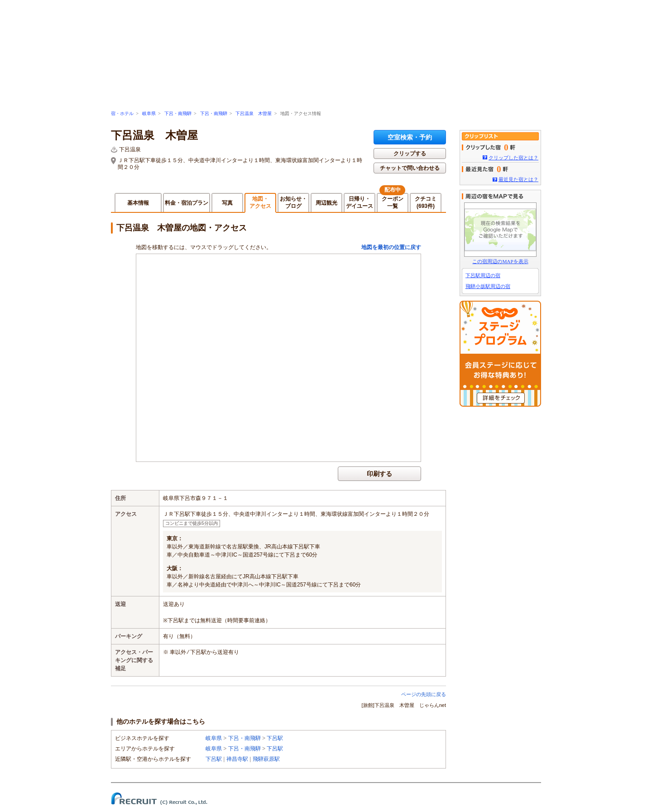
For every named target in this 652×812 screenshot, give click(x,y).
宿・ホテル (122, 113)
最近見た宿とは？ (518, 179)
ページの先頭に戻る (424, 694)
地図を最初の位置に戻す (391, 247)
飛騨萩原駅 (266, 759)
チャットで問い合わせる (410, 168)
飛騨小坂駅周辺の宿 (488, 286)
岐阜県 (149, 113)
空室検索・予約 (410, 137)
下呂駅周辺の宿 (483, 275)
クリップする (410, 154)
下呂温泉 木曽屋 (254, 113)
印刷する (379, 474)
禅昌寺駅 (237, 759)
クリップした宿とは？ (513, 158)
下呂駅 (275, 738)
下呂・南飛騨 (178, 113)
